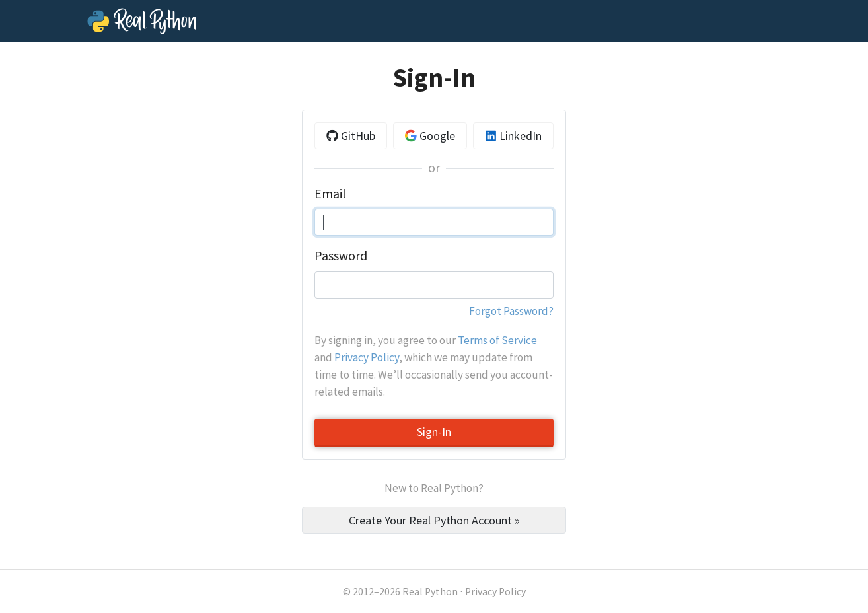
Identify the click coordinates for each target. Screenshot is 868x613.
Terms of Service (497, 340)
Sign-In (434, 432)
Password (341, 256)
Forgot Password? (511, 311)
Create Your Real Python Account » (434, 520)
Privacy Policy (367, 357)
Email (330, 194)
